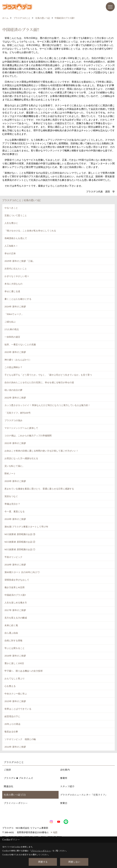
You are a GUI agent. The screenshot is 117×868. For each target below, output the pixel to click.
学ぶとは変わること (15, 648)
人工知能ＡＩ (11, 246)
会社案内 (65, 770)
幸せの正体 (10, 253)
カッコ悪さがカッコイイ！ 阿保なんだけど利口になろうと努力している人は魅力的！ (47, 405)
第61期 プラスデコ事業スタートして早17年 (26, 527)
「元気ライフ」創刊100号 (18, 413)
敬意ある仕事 (11, 732)
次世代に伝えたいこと (16, 269)
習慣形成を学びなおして (17, 580)
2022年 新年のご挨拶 (15, 398)
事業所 (64, 778)
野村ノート (10, 474)
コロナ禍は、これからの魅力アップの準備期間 (28, 436)
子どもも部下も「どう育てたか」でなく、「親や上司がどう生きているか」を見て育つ (48, 375)
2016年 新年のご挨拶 (15, 656)
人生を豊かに (11, 223)
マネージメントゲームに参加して (21, 428)
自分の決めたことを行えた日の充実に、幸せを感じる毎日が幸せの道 (39, 382)
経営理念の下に (12, 716)
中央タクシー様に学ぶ (16, 694)
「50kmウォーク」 (14, 314)
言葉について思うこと (16, 215)
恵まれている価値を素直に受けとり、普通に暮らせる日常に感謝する (39, 489)
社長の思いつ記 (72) (15, 795)
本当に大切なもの (13, 284)
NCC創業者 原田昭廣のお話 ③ (20, 534)
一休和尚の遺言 (12, 337)
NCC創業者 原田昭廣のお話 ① (20, 549)
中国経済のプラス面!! (15, 595)
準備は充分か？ (12, 504)
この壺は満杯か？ (13, 367)
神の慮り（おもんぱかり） (18, 360)
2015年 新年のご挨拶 (15, 701)
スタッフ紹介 (67, 786)
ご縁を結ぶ (10, 322)
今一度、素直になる (15, 511)
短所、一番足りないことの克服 (20, 344)
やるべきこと (11, 208)
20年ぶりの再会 (12, 724)
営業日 (64, 803)
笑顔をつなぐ (11, 496)
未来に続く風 (11, 625)
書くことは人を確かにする (18, 299)
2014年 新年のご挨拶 (15, 747)
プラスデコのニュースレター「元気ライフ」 (84, 795)
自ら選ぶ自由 (11, 633)
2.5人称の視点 (12, 329)
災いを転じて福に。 (15, 466)
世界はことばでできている (18, 709)
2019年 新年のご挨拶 (15, 519)
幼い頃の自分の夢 (13, 390)
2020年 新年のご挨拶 (15, 481)
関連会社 (9, 786)
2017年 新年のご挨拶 (15, 610)
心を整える (10, 686)
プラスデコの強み (13, 420)
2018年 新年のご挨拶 (15, 565)
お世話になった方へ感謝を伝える (21, 458)
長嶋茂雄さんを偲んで (16, 238)
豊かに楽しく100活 (14, 663)
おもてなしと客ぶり (15, 678)
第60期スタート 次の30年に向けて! (22, 572)
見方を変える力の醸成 (16, 618)
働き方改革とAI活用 (14, 587)
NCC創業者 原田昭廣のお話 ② (20, 542)
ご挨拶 (7, 770)
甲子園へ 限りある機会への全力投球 (24, 671)
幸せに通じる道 (12, 291)
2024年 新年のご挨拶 (15, 307)
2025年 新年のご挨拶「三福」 (20, 261)
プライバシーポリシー (16, 803)
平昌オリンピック (13, 557)
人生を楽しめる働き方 (16, 603)
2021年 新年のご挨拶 (15, 443)
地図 (55, 832)
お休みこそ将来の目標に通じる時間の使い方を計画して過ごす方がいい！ (41, 451)
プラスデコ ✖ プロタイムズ (18, 778)
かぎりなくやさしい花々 (17, 276)
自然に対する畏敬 (13, 641)
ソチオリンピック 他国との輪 (20, 739)
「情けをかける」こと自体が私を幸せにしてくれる (30, 231)
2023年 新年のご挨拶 (15, 352)
